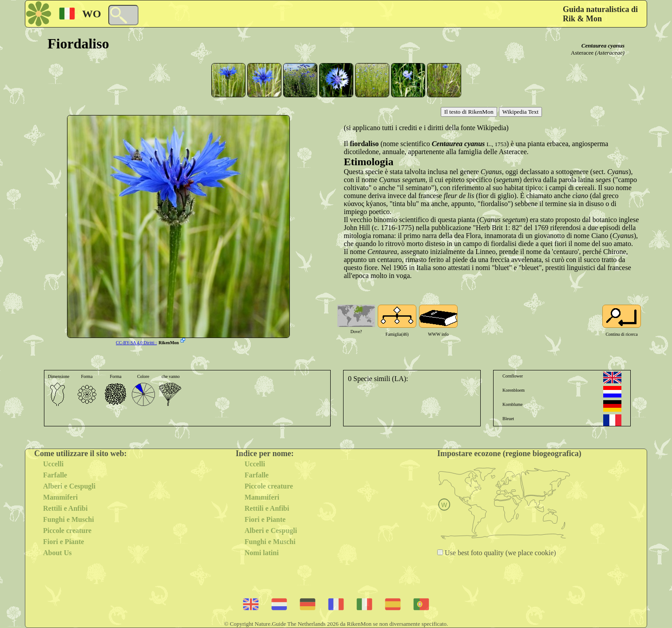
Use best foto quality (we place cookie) (500, 553)
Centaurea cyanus (603, 46)
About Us (57, 553)
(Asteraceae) (610, 53)
